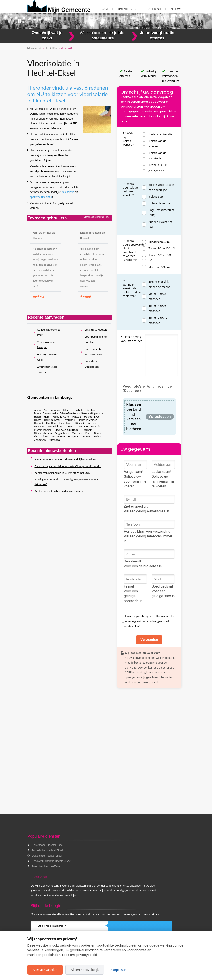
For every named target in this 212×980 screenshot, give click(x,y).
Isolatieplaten (157, 197)
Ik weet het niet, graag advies (158, 167)
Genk (84, 413)
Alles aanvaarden (45, 970)
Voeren (86, 436)
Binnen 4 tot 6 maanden (157, 308)
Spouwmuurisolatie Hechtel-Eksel (52, 861)
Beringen (55, 410)
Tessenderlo (58, 436)
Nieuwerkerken (43, 433)
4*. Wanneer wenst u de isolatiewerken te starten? (132, 288)
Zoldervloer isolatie (160, 134)
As (45, 410)
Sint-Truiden (41, 436)
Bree (37, 413)
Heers (38, 420)
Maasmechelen (43, 430)
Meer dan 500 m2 (159, 267)
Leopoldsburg (55, 426)
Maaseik (96, 426)
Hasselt (77, 417)
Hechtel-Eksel (92, 417)
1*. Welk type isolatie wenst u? (128, 139)
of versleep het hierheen (134, 417)
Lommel (70, 426)
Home (105, 9)
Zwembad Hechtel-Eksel (46, 866)
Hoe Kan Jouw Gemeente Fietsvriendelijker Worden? (65, 459)
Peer (88, 433)
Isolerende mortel (159, 203)
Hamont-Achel (61, 417)
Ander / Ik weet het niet (160, 225)
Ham (47, 417)
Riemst (97, 433)
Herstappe (69, 420)
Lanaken (39, 426)
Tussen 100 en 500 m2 (160, 258)
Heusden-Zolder (87, 420)
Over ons (155, 9)
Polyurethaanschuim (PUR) (161, 213)
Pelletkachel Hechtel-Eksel (48, 845)
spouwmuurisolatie (41, 197)
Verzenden (149, 640)
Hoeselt (39, 423)
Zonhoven (40, 440)
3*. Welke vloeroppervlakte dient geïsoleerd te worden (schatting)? (133, 250)
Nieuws (176, 9)
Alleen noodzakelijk (85, 970)
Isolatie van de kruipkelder (157, 156)
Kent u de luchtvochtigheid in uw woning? (59, 491)
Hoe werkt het (129, 9)
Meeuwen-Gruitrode (66, 430)
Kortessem (93, 423)
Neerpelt (87, 430)
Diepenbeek (50, 413)
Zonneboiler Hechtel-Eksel (48, 850)
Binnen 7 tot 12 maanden (158, 320)
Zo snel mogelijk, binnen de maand (159, 284)
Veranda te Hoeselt (96, 330)
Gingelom (96, 413)
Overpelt (77, 433)
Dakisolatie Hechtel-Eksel (47, 856)
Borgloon (91, 410)
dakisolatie (68, 192)
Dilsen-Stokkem (69, 413)
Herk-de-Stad (52, 420)
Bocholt (78, 410)
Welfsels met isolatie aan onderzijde (161, 187)
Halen (38, 417)
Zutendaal (54, 440)
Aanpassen (118, 970)
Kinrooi (80, 423)
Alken (37, 410)
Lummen (83, 426)
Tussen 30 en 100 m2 (161, 248)
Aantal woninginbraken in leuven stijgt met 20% (62, 473)
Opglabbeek (62, 433)
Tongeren (73, 436)
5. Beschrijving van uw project (131, 339)
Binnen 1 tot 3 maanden (157, 296)
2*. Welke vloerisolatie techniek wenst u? (130, 189)
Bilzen (67, 410)
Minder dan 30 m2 (160, 242)
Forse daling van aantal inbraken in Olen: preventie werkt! (68, 466)
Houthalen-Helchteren (59, 423)
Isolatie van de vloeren (157, 144)
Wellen (97, 436)
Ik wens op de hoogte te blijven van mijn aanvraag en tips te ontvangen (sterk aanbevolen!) (149, 621)
